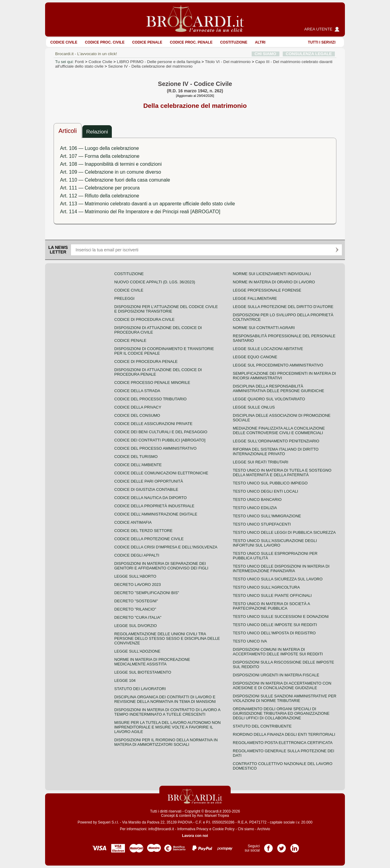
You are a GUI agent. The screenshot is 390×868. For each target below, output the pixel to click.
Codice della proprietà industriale (154, 506)
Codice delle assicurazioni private (153, 424)
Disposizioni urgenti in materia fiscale (276, 675)
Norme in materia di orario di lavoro (274, 282)
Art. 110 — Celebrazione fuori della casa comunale (115, 180)
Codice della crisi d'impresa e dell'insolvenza (166, 547)
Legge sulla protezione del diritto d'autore (283, 307)
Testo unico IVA (250, 641)
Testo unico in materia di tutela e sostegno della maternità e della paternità (282, 473)
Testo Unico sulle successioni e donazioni (281, 616)
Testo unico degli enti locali (265, 491)
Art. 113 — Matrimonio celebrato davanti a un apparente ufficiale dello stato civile (147, 204)
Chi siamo (246, 829)
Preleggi (124, 298)
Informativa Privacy (193, 829)
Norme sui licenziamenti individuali (272, 274)
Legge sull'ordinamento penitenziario (276, 441)
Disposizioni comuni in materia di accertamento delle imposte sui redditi (278, 652)
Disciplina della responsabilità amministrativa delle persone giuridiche (278, 388)
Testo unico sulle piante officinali (272, 595)
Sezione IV (150, 66)
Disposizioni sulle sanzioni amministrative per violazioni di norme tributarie (285, 698)
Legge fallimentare (255, 298)
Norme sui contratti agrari (264, 328)
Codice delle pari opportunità (149, 481)
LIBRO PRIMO (159, 62)
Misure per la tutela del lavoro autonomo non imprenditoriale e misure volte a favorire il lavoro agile (167, 727)
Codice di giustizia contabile (146, 489)
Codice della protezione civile (149, 539)
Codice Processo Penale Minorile (152, 383)
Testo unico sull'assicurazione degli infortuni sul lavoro (275, 543)
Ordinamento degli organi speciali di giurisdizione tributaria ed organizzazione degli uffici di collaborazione (281, 713)
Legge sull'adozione (137, 651)
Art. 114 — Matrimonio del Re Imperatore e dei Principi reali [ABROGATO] (140, 212)
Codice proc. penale (191, 42)
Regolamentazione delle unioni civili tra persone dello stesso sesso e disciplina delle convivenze (167, 638)
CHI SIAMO (266, 54)
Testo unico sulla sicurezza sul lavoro (278, 579)
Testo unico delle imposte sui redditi (275, 625)
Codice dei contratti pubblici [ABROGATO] (160, 440)
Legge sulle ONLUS (254, 407)
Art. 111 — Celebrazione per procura (100, 188)
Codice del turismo (136, 457)
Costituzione (234, 42)
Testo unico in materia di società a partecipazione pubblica (271, 606)
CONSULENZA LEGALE (309, 54)
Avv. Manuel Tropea (213, 816)
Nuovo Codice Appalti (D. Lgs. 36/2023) (155, 282)
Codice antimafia (133, 522)
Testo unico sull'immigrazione (267, 516)
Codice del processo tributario (150, 399)
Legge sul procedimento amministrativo (278, 365)
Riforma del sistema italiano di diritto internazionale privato (276, 452)
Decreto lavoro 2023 (138, 585)
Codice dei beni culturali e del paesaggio (161, 432)
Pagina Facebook (268, 846)
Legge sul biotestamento (143, 672)
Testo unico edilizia (255, 508)
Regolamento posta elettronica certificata (283, 743)
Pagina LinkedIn (295, 846)
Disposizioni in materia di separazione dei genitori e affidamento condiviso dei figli (161, 566)
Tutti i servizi (322, 42)
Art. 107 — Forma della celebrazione (100, 156)
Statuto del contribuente (262, 726)
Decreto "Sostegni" (136, 601)
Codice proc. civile (105, 42)
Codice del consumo (137, 415)
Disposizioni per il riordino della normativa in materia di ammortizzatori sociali (166, 742)
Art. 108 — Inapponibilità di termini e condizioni (111, 164)
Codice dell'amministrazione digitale (156, 514)
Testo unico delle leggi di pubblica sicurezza (284, 532)
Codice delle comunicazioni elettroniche (161, 473)
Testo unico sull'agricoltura (266, 587)
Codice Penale (147, 42)
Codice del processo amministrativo (155, 448)
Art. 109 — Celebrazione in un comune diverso (111, 172)
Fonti (80, 62)
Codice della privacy (138, 407)
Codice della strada (137, 391)
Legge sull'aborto (135, 576)
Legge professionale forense (267, 290)
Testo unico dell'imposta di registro (274, 633)
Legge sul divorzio (136, 626)
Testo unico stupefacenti (262, 524)
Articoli (68, 131)
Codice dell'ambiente (138, 465)
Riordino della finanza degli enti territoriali (284, 734)
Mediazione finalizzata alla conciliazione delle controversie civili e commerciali (279, 430)
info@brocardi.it (161, 829)
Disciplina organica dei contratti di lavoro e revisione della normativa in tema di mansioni (165, 699)
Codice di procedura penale (146, 361)
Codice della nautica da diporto (151, 498)
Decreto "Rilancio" (135, 609)
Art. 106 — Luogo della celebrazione (99, 148)
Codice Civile (64, 42)
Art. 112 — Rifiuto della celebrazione (100, 196)
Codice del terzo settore (143, 531)
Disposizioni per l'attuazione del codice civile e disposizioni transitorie (166, 309)
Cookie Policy (223, 829)
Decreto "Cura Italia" (138, 617)
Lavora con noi (195, 836)
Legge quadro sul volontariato (269, 399)
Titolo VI (228, 62)
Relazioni (97, 132)
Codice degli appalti (137, 555)
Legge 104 (125, 680)
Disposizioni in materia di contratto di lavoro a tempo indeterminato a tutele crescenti (167, 712)
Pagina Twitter (282, 846)
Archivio (264, 829)
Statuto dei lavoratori (140, 689)
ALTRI (260, 42)
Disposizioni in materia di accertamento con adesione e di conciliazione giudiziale (282, 686)
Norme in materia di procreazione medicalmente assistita (152, 662)
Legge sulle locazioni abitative (268, 349)
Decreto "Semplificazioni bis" (147, 593)
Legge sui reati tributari (261, 462)
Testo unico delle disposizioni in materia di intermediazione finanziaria (281, 569)
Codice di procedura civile (144, 319)
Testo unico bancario (257, 500)
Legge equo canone (255, 357)
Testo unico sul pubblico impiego (270, 483)
